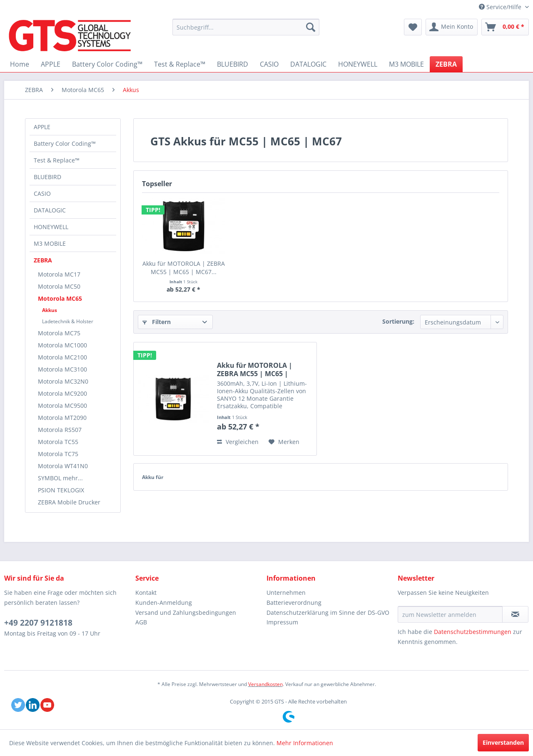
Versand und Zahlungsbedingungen (186, 613)
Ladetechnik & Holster (68, 321)
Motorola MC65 (60, 298)
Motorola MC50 (59, 286)
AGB (141, 622)
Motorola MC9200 (62, 393)
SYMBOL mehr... (60, 478)
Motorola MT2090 (62, 418)
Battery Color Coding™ (65, 143)
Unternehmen (286, 593)
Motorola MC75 (59, 333)
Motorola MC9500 (62, 405)
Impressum (282, 622)
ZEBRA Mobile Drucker (69, 502)
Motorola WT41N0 (63, 466)
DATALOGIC (50, 210)
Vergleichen (238, 442)
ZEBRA (43, 260)
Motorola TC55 (58, 442)
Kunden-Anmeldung (164, 603)
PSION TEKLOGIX (61, 490)
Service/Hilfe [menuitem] (501, 7)
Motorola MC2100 (62, 357)
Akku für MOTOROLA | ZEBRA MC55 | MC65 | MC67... (184, 268)
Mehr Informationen (305, 743)
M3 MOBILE (50, 243)
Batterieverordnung (294, 603)
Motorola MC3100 (62, 369)
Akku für (153, 477)
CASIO (42, 193)
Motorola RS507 (60, 430)
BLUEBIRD (47, 177)
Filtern (157, 322)
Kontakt (146, 593)
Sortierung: (398, 321)
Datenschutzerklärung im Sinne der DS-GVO (328, 613)
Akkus (50, 310)
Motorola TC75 (58, 454)
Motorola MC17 (59, 274)
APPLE (42, 127)
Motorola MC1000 (62, 345)
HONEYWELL (51, 227)
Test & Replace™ (57, 160)
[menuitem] (246, 27)
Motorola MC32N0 (63, 381)
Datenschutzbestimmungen (473, 632)
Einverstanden (503, 742)
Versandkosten (265, 684)
